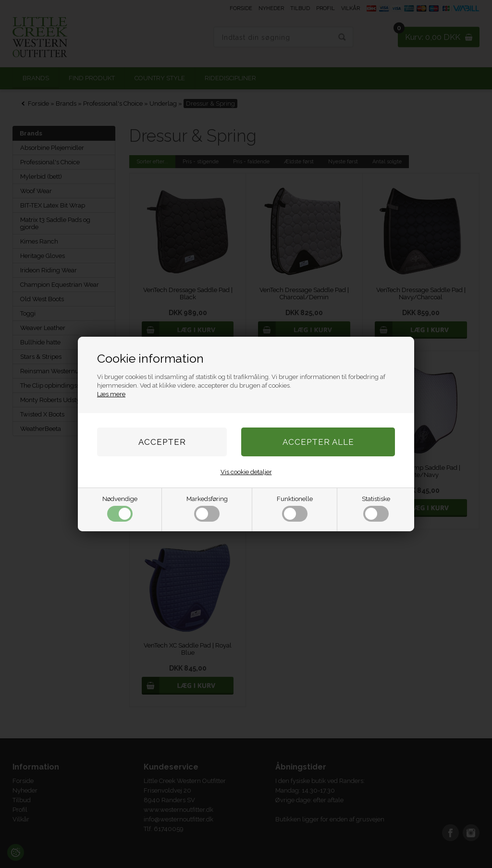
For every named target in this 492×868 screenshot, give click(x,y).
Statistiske (376, 508)
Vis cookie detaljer (246, 472)
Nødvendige (120, 508)
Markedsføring (207, 508)
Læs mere (111, 394)
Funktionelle (295, 508)
